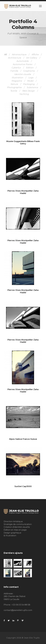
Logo (31, 78)
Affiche (35, 55)
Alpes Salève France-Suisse (23, 439)
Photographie (14, 87)
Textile (14, 91)
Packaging (29, 84)
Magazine (17, 81)
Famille (14, 71)
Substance (33, 87)
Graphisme (29, 71)
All (6, 55)
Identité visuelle (23, 74)
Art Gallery (32, 58)
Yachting (24, 94)
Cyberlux (16, 68)
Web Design (29, 91)
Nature (14, 84)
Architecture (15, 58)
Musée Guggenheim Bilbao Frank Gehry (23, 142)
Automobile (23, 61)
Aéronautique (19, 55)
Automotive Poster (23, 64)
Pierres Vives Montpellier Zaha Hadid (23, 192)
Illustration (18, 78)
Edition (30, 68)
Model (30, 81)
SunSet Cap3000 (23, 486)
